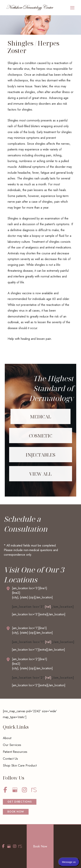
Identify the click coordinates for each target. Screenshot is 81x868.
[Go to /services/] (41, 474)
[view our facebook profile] (5, 790)
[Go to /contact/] (41, 594)
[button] (20, 802)
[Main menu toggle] (72, 8)
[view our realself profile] (34, 790)
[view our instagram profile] (24, 790)
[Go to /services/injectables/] (41, 455)
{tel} (48, 607)
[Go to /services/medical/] (40, 416)
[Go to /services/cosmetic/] (41, 436)
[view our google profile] (15, 790)
